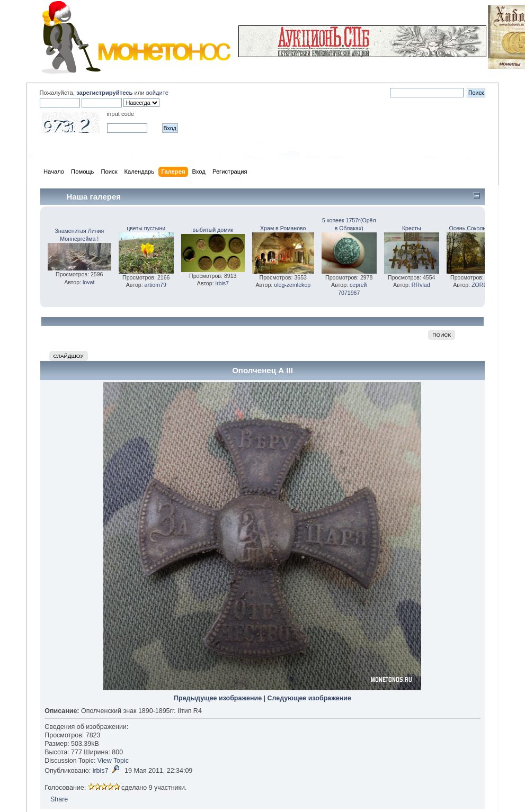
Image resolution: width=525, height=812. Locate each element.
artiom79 (155, 285)
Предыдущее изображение (218, 698)
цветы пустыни (146, 228)
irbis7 (222, 283)
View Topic (113, 761)
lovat (88, 282)
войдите (157, 93)
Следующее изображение (309, 698)
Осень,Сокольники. (474, 228)
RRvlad (421, 285)
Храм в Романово (283, 228)
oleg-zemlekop (292, 285)
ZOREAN (483, 285)
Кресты (412, 228)
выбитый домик (213, 230)
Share (59, 799)
